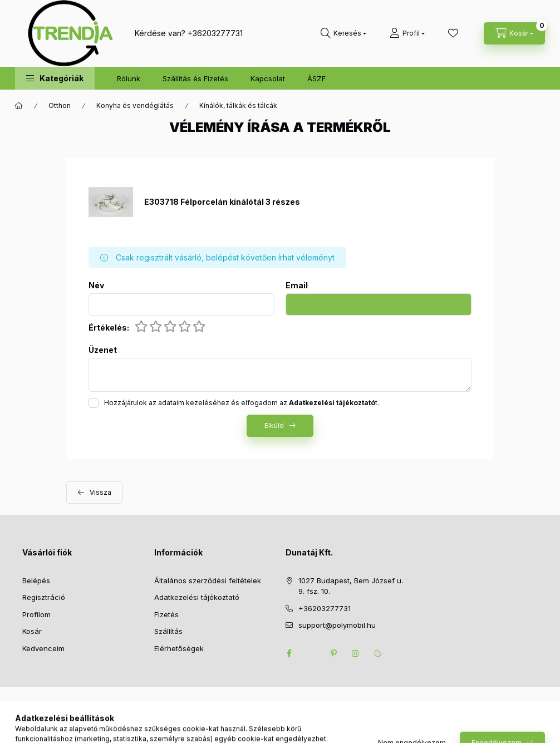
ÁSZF (316, 78)
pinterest (333, 653)
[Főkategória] (19, 106)
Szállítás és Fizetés (195, 78)
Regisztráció (44, 597)
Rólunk (129, 78)
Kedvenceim (43, 648)
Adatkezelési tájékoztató (197, 597)
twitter (311, 653)
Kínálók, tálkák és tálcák (238, 105)
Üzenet (103, 350)
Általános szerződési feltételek (208, 580)
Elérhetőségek (179, 648)
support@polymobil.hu (337, 625)
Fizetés (166, 614)
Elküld (274, 425)
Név (96, 286)
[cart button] (514, 33)
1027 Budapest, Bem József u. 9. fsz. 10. (351, 586)
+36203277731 (215, 33)
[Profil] (407, 33)
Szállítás (168, 631)
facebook (289, 653)
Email (297, 286)
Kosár (32, 631)
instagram (356, 653)
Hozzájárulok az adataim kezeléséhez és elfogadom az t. (242, 403)
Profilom (36, 614)
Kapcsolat (268, 78)
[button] (55, 78)
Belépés (36, 580)
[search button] (343, 33)
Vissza (100, 492)
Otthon (60, 105)
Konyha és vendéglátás (135, 105)
